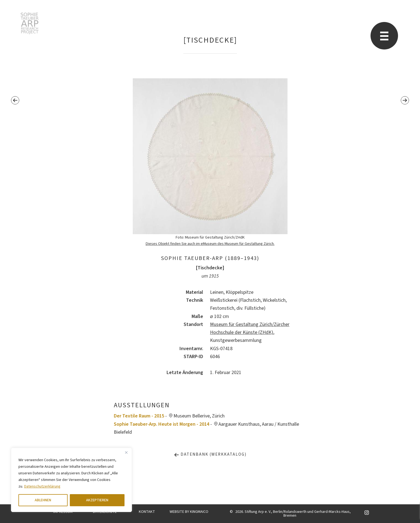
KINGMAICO (199, 512)
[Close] (126, 452)
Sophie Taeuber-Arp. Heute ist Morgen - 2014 (161, 424)
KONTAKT (147, 512)
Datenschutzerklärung (42, 486)
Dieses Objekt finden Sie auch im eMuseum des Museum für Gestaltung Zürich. (210, 244)
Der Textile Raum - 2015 (139, 416)
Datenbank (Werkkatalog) (210, 454)
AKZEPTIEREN (97, 500)
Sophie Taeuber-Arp (30, 23)
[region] (71, 480)
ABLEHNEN (43, 500)
